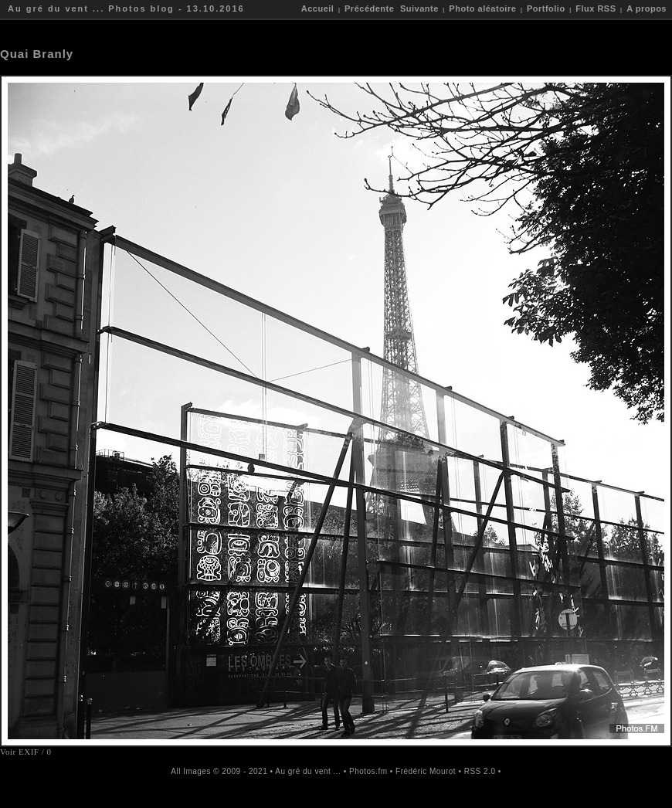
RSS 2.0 (480, 771)
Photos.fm (368, 771)
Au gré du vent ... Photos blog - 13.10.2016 (126, 8)
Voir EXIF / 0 (26, 752)
